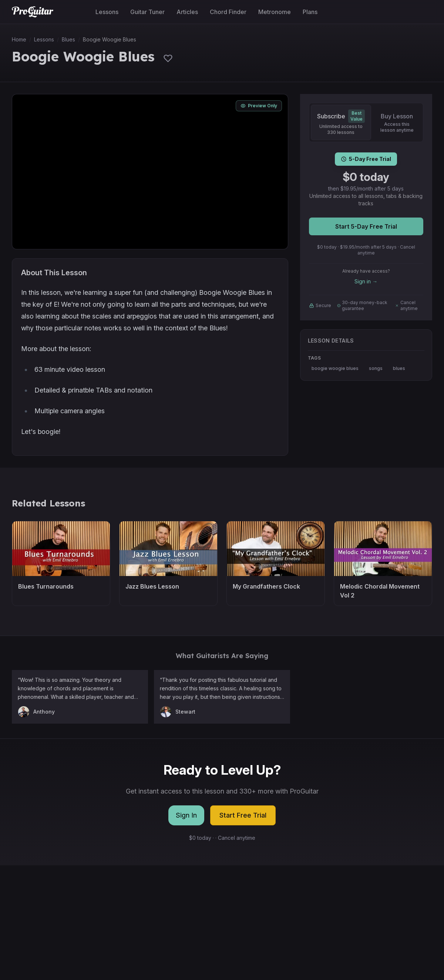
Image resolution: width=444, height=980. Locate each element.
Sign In (186, 815)
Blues (68, 39)
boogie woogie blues (335, 368)
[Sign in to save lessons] (168, 58)
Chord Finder (228, 12)
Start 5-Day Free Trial (366, 226)
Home (19, 39)
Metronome (275, 12)
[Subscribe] (341, 122)
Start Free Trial (243, 815)
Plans (310, 12)
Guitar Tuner (147, 12)
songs (376, 368)
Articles (187, 12)
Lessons (107, 12)
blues (399, 368)
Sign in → (366, 281)
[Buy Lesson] (397, 122)
